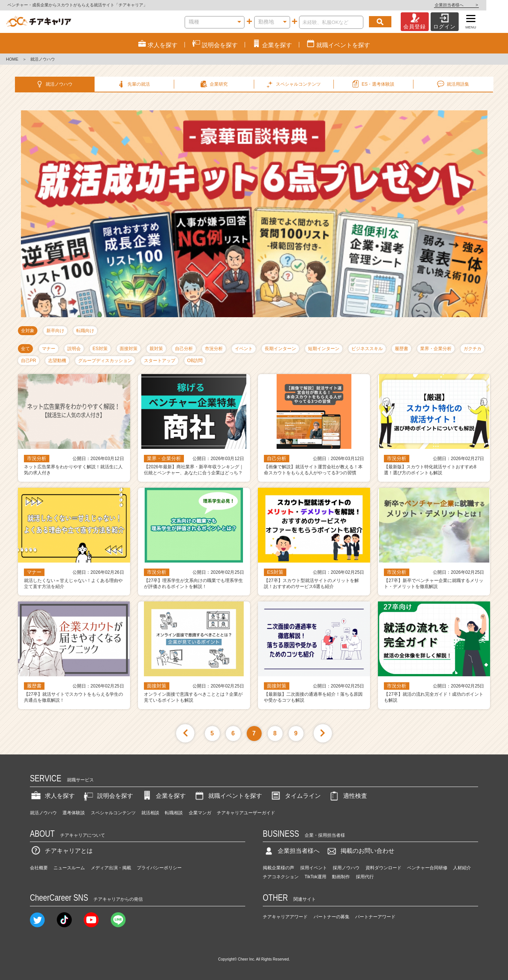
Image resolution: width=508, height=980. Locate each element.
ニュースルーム (69, 868)
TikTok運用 (315, 877)
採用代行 (365, 877)
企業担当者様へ (478, 5)
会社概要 (39, 868)
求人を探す (52, 796)
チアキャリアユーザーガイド (246, 813)
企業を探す (163, 796)
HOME (12, 59)
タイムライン (295, 796)
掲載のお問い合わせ (360, 851)
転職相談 (174, 813)
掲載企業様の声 (278, 868)
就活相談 (150, 813)
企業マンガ (200, 813)
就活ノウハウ (54, 84)
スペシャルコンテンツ (113, 813)
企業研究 (213, 84)
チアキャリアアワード (285, 917)
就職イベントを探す (228, 796)
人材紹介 (462, 868)
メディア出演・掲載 (111, 868)
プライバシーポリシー (159, 868)
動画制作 (341, 877)
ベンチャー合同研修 (427, 868)
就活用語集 (452, 84)
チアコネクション (281, 877)
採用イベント (314, 868)
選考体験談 (74, 813)
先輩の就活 (134, 84)
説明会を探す (108, 796)
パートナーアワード (375, 917)
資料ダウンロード (384, 868)
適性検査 (348, 796)
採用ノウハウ (346, 868)
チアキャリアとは (61, 851)
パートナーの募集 (332, 917)
